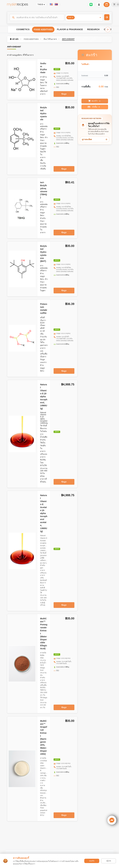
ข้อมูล (64, 94)
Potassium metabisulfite (44, 309)
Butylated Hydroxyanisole (43, 113)
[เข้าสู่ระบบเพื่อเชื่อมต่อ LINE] (91, 4)
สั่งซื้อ (94, 107)
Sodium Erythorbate (43, 68)
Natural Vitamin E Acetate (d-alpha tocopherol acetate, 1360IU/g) (44, 513)
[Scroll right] (108, 30)
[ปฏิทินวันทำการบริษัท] (107, 5)
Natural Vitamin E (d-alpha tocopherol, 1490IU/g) (44, 397)
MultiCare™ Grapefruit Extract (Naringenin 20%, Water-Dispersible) (44, 737)
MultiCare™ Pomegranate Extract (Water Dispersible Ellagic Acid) (44, 634)
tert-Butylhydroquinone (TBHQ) (44, 190)
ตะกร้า (95, 101)
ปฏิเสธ (109, 861)
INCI (58, 87)
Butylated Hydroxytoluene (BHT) (43, 254)
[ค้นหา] (37, 17)
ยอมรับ (92, 861)
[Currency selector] (41, 4)
